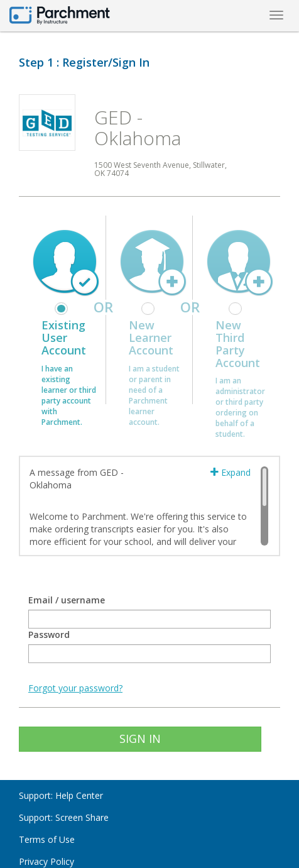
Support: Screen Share (64, 817)
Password (49, 635)
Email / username (67, 600)
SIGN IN (140, 739)
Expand (231, 472)
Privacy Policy (46, 861)
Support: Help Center (61, 795)
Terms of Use (47, 839)
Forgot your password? (75, 688)
